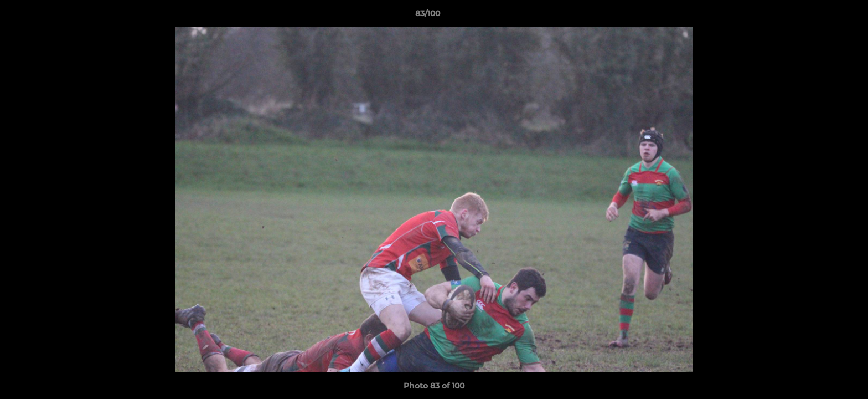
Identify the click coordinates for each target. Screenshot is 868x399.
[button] (821, 16)
